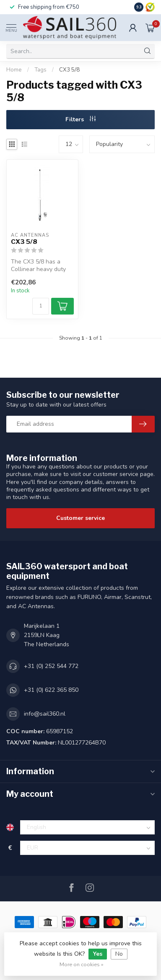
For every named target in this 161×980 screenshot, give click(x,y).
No (119, 954)
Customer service (80, 518)
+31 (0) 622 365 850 (51, 690)
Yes (98, 954)
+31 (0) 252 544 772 (51, 666)
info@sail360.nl (45, 714)
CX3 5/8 (69, 70)
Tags (40, 70)
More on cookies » (82, 964)
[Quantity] (41, 306)
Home (14, 70)
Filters (80, 119)
